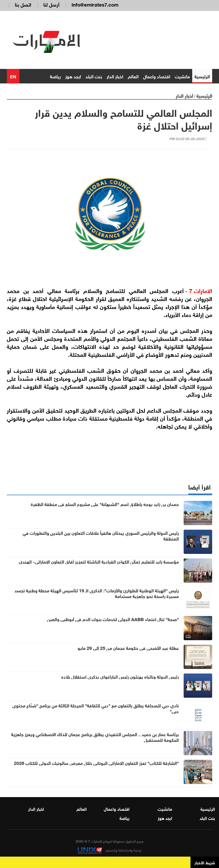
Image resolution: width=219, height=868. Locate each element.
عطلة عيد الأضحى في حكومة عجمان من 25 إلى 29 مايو (128, 648)
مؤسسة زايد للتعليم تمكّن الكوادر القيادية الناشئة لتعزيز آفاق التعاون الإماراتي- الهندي (99, 561)
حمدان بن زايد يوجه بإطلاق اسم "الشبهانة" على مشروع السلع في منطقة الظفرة (105, 504)
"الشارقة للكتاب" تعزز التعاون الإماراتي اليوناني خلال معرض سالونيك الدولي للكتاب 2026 (96, 763)
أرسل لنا (51, 4)
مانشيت (182, 76)
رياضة (55, 76)
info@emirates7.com (95, 4)
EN (13, 76)
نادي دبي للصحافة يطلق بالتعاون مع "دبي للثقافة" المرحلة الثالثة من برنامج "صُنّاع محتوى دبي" (96, 708)
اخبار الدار (115, 76)
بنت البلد (94, 76)
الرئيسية (202, 76)
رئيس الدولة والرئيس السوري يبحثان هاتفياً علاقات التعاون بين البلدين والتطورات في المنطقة (101, 535)
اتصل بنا (23, 4)
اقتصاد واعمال (157, 76)
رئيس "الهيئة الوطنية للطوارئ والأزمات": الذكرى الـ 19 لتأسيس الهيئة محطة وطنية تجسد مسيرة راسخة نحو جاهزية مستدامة (97, 593)
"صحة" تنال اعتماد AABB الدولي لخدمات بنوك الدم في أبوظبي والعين (113, 619)
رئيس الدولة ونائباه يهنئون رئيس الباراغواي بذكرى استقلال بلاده (120, 676)
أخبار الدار (184, 95)
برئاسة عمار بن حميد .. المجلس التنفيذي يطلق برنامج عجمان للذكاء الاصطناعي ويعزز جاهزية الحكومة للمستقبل (95, 737)
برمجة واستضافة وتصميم (109, 850)
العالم (133, 76)
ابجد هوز (73, 76)
